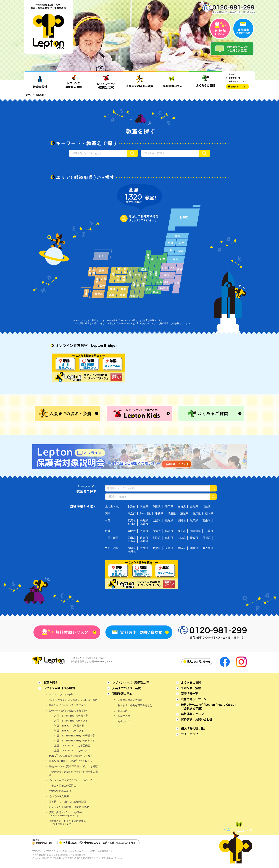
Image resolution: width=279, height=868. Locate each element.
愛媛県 (194, 538)
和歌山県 (195, 531)
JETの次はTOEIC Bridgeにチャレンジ (71, 761)
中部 (108, 520)
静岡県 (182, 520)
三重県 (209, 531)
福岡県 (132, 548)
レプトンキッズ (132, 683)
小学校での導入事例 (60, 791)
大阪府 (132, 531)
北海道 (132, 507)
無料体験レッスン (192, 714)
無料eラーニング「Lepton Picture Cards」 (209, 707)
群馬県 (197, 513)
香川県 (206, 538)
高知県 (144, 541)
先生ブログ (124, 721)
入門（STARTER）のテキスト (71, 721)
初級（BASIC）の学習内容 (69, 726)
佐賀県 (156, 548)
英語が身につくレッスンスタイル (67, 705)
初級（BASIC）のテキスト (69, 731)
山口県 (182, 538)
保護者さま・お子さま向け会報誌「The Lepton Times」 (67, 822)
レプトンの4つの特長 (61, 694)
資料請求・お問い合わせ (197, 719)
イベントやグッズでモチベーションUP (70, 780)
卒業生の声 (124, 716)
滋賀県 (169, 531)
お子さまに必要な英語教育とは (135, 705)
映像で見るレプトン (194, 699)
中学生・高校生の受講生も (64, 786)
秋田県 (156, 507)
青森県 (144, 507)
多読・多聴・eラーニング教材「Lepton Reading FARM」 (66, 814)
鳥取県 (156, 538)
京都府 (156, 531)
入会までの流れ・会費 (127, 688)
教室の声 (123, 711)
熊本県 (194, 548)
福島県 (206, 507)
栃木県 (209, 513)
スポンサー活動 (191, 688)
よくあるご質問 (191, 683)
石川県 (132, 524)
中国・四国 (112, 538)
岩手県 (169, 507)
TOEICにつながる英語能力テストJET (70, 755)
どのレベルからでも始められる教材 (69, 710)
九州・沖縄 (112, 548)
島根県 (169, 538)
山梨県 (156, 520)
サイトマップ (189, 734)
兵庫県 (144, 531)
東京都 (132, 513)
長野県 (144, 520)
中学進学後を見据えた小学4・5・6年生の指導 (73, 773)
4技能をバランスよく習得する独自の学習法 (73, 700)
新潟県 (132, 520)
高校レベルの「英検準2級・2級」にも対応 (73, 766)
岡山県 (132, 538)
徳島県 (132, 541)
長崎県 (169, 548)
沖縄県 (132, 551)
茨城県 (184, 513)
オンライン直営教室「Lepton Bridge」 (70, 807)
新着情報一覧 (189, 694)
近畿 (108, 531)
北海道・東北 (113, 507)
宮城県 (182, 507)
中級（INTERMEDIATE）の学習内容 (74, 736)
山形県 (194, 507)
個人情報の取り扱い (194, 729)
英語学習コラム (122, 694)
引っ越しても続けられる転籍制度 (67, 802)
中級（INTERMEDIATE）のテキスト (74, 741)
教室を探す (51, 683)
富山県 (206, 520)
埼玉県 (172, 513)
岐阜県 (194, 520)
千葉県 (159, 513)
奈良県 (182, 531)
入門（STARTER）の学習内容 (71, 716)
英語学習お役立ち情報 (130, 700)
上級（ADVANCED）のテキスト (72, 751)
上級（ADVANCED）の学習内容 (72, 746)
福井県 (144, 524)
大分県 (144, 548)
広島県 (144, 538)
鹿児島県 (208, 548)
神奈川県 (145, 513)
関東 (108, 513)
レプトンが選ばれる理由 (59, 688)
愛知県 (169, 520)
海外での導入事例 (59, 796)
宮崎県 (182, 548)
